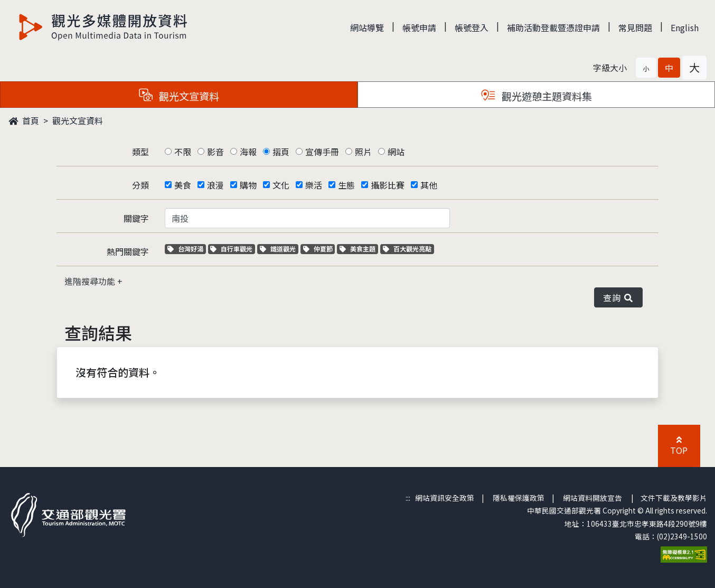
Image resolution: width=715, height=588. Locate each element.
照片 (363, 152)
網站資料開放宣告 (592, 498)
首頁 (24, 120)
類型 (140, 152)
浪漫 (215, 185)
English (685, 27)
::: (408, 498)
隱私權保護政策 (519, 498)
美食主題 (359, 249)
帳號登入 (472, 27)
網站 (396, 152)
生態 (346, 185)
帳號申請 (419, 27)
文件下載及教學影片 (674, 498)
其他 (429, 185)
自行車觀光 (231, 249)
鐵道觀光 (279, 249)
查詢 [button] (618, 297)
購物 (248, 185)
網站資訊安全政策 (445, 498)
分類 (140, 185)
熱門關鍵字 (128, 251)
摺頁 (281, 152)
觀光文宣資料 (78, 120)
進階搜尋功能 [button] (91, 281)
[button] (646, 68)
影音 (215, 152)
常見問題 (635, 27)
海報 (248, 152)
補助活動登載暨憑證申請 (553, 27)
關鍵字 (136, 218)
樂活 (314, 185)
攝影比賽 (388, 185)
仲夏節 (319, 249)
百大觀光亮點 (407, 249)
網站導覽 (367, 27)
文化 (281, 185)
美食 (183, 185)
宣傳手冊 (322, 152)
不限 (183, 152)
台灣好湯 (187, 249)
